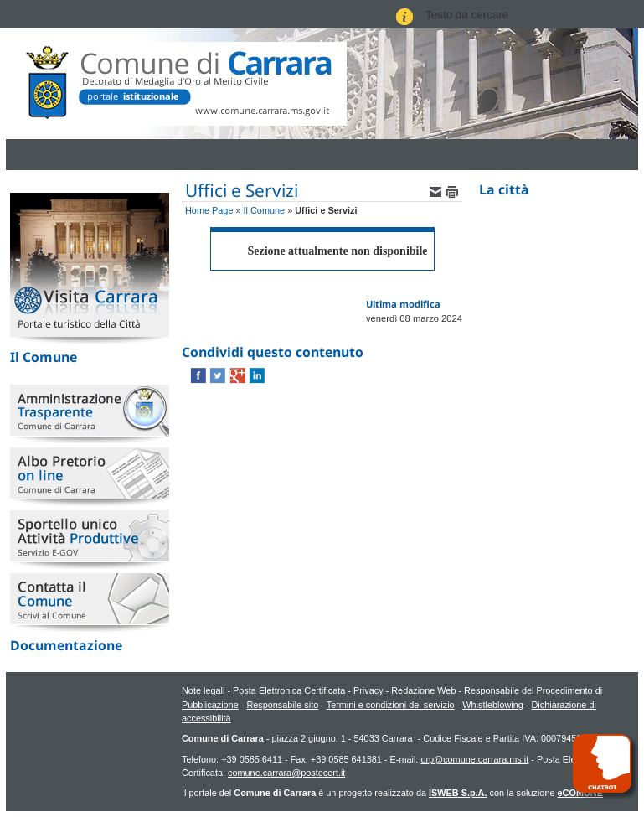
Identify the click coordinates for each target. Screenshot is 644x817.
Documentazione (66, 645)
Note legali (203, 690)
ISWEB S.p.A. (458, 793)
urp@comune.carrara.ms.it (474, 759)
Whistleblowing (493, 705)
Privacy (368, 690)
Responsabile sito (282, 705)
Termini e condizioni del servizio (391, 705)
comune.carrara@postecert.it (286, 773)
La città (504, 189)
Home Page (209, 210)
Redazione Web (423, 690)
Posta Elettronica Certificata (289, 690)
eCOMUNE (580, 793)
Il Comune (44, 357)
